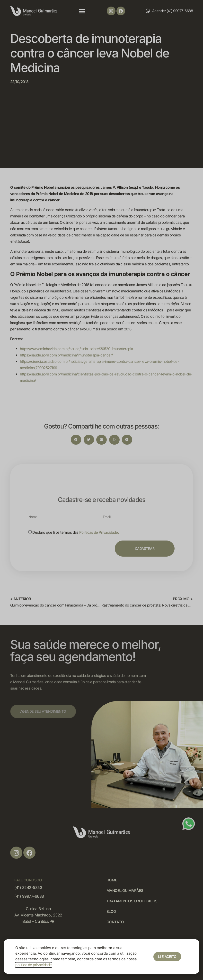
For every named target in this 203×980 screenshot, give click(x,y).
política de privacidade (34, 965)
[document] (101, 490)
